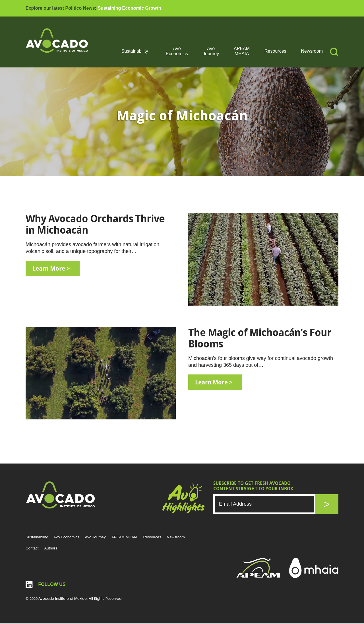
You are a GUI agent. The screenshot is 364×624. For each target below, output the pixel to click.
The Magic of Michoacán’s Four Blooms (260, 338)
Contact (32, 549)
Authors (52, 549)
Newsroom (312, 51)
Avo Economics (177, 51)
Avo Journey (211, 51)
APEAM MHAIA (242, 51)
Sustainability (135, 51)
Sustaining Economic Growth (129, 8)
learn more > (53, 269)
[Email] (264, 504)
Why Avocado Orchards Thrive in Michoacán (95, 224)
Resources (275, 51)
